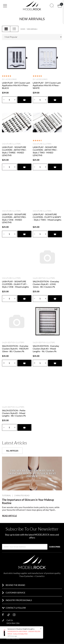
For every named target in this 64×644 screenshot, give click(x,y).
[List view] (14, 29)
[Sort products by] (32, 37)
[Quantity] (9, 100)
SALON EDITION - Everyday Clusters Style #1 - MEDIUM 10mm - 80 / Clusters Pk (15, 349)
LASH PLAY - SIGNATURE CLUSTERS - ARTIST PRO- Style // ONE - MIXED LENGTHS (14, 218)
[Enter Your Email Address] (25, 547)
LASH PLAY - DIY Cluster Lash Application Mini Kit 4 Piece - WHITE (47, 85)
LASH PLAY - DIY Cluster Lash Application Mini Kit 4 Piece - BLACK (16, 85)
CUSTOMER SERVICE (15, 593)
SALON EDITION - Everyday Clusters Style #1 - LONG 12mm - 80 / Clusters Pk (46, 284)
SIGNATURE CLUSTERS (11, 144)
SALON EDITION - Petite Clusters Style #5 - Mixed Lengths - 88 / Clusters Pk (14, 413)
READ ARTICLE (9, 516)
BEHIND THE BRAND (15, 585)
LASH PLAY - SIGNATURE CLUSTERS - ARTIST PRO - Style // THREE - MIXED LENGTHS (14, 151)
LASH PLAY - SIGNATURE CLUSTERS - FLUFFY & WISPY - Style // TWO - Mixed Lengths (47, 217)
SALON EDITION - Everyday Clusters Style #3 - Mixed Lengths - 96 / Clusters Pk (46, 349)
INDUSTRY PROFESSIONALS (19, 600)
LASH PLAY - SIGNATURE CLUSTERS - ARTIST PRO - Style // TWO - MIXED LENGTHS (45, 151)
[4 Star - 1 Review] (37, 140)
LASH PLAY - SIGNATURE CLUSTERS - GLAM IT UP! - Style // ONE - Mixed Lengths (15, 284)
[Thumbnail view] (6, 29)
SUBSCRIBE (55, 547)
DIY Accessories (9, 79)
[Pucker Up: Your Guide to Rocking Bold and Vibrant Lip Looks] (32, 473)
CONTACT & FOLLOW (16, 608)
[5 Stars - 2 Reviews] (37, 76)
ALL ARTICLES (12, 451)
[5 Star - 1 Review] (7, 76)
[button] (12, 5)
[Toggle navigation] (6, 6)
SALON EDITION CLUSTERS (44, 278)
